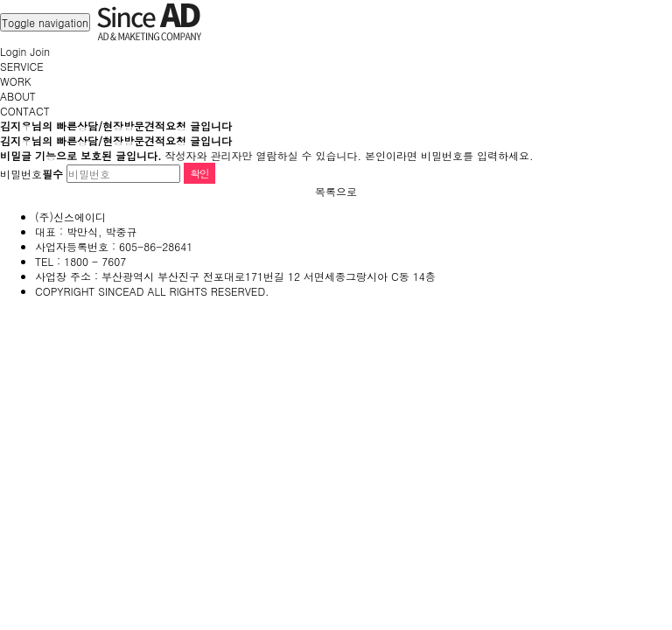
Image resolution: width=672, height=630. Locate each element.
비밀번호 (31, 174)
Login (13, 51)
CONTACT (25, 111)
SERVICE (22, 66)
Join (40, 51)
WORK (16, 81)
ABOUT (18, 96)
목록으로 (336, 191)
